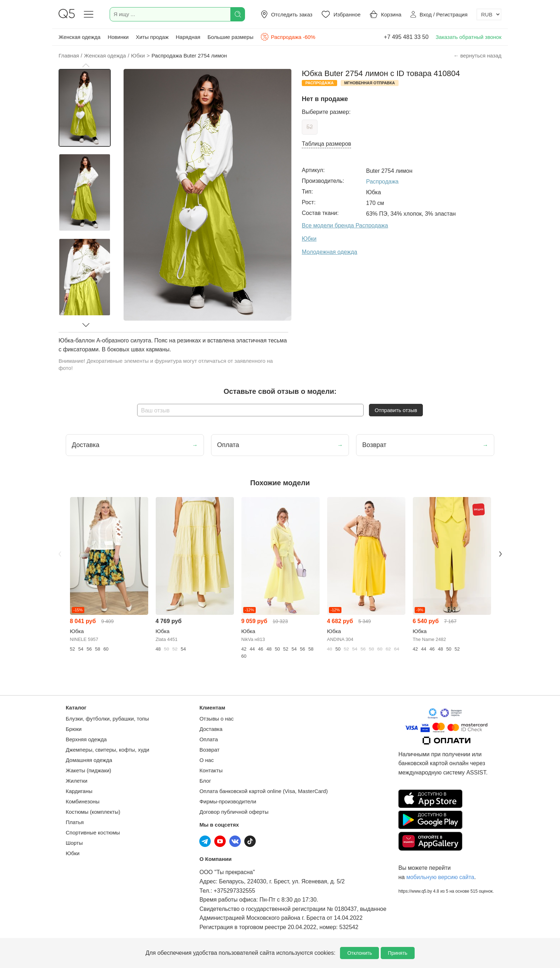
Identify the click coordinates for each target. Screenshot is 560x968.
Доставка (211, 729)
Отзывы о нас (216, 719)
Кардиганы (79, 791)
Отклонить (359, 953)
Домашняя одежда (89, 760)
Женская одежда (79, 37)
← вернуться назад (477, 56)
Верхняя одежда (86, 739)
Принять (398, 953)
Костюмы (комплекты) (93, 812)
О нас (206, 760)
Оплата (209, 739)
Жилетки (77, 781)
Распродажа (382, 182)
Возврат (209, 750)
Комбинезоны (83, 801)
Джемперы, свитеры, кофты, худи (107, 750)
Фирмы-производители (228, 801)
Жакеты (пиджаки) (88, 770)
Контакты (211, 770)
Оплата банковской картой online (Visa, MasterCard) (263, 791)
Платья (75, 822)
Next (500, 554)
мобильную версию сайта (440, 877)
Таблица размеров (326, 144)
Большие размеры (231, 37)
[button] (86, 65)
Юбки (73, 853)
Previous (60, 554)
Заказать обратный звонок (469, 37)
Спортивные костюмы (93, 832)
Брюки (74, 729)
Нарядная (188, 37)
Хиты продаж (152, 37)
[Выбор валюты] (489, 14)
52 (310, 127)
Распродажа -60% (288, 37)
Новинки (118, 37)
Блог (205, 781)
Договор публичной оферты (234, 812)
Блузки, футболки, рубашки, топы (107, 719)
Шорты (74, 843)
